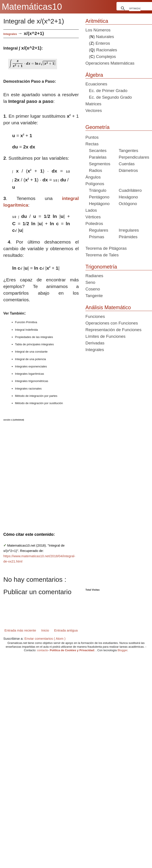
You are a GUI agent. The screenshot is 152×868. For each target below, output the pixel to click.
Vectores (94, 110)
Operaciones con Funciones (112, 323)
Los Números (98, 30)
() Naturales (100, 37)
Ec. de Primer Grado (106, 91)
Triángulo (96, 190)
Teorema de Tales (102, 255)
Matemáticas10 (32, 7)
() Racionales (101, 50)
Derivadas (95, 343)
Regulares (97, 230)
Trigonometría (101, 267)
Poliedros (94, 224)
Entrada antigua (66, 630)
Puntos (92, 137)
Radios (94, 170)
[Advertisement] (19, 474)
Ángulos (93, 177)
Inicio (45, 630)
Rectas (92, 144)
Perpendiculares (134, 157)
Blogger (122, 650)
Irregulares (129, 230)
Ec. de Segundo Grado (109, 97)
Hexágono (128, 197)
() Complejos (101, 57)
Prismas (95, 237)
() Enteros (98, 43)
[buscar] (135, 8)
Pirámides (128, 237)
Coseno (93, 289)
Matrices (93, 104)
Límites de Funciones (106, 336)
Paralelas (96, 157)
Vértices (93, 217)
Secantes (96, 151)
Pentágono (97, 197)
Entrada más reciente (20, 630)
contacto (42, 650)
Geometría (98, 127)
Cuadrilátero (130, 190)
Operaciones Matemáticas (110, 63)
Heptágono (98, 204)
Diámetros (128, 170)
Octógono (128, 204)
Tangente (94, 296)
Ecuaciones (96, 84)
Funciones (95, 316)
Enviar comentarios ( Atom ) (45, 639)
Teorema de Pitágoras (106, 248)
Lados (91, 210)
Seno (90, 282)
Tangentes (128, 151)
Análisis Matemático (108, 307)
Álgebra (94, 75)
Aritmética (97, 21)
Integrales (10, 34)
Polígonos (95, 184)
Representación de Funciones (113, 330)
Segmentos (98, 164)
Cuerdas (127, 164)
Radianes (94, 276)
